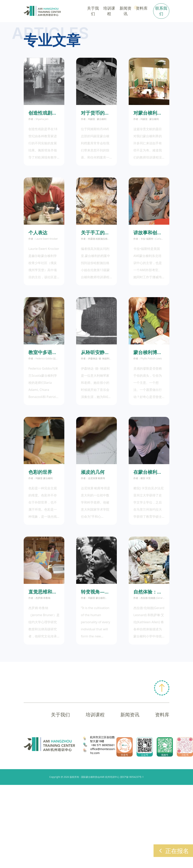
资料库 (162, 715)
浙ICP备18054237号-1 (132, 777)
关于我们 (60, 715)
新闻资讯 (130, 715)
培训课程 (95, 715)
